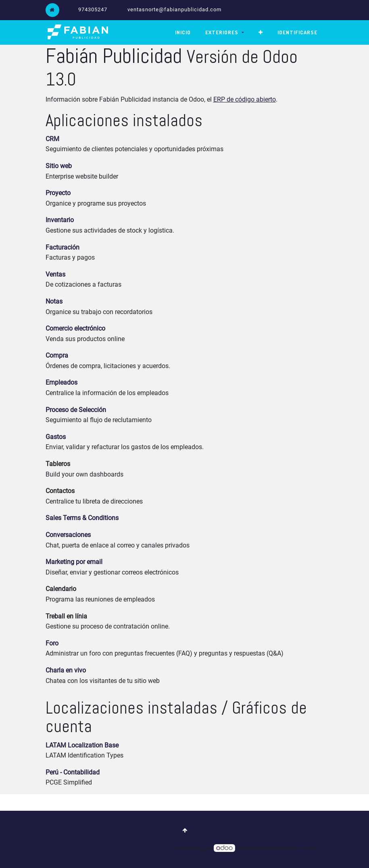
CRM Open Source (297, 848)
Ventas (55, 274)
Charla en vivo (66, 670)
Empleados (61, 382)
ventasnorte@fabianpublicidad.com (174, 9)
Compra (57, 355)
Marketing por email (74, 561)
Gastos (56, 436)
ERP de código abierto (245, 99)
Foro (52, 643)
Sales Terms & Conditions (82, 518)
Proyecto (58, 193)
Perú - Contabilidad (73, 772)
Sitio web (59, 165)
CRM (52, 138)
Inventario (60, 220)
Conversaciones (68, 534)
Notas (54, 301)
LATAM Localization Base (82, 745)
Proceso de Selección (76, 409)
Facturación (63, 247)
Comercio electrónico (75, 328)
